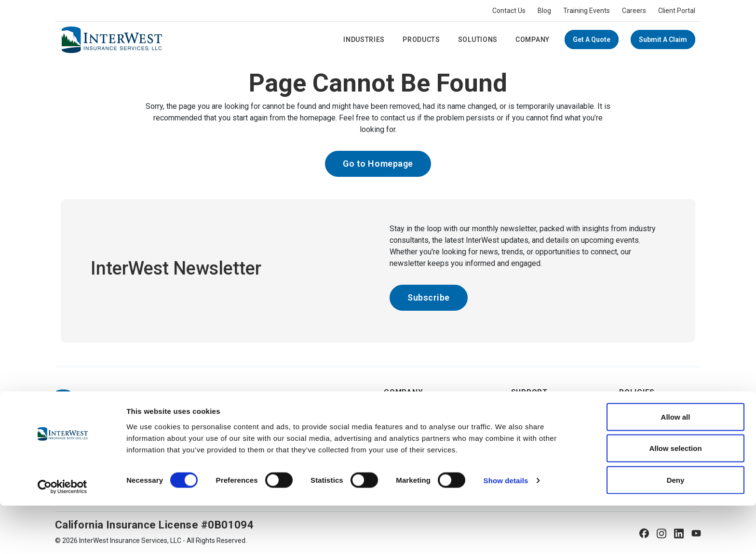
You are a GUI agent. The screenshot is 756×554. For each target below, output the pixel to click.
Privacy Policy (641, 429)
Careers (634, 11)
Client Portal (677, 11)
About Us (398, 412)
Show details (506, 529)
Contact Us (509, 11)
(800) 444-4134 (95, 428)
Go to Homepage (378, 164)
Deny (676, 528)
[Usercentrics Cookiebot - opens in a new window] (62, 535)
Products (421, 40)
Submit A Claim (663, 40)
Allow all (676, 465)
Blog (544, 11)
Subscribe (429, 297)
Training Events (587, 11)
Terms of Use (641, 412)
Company (533, 40)
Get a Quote (592, 40)
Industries (364, 40)
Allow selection (675, 497)
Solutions (478, 40)
